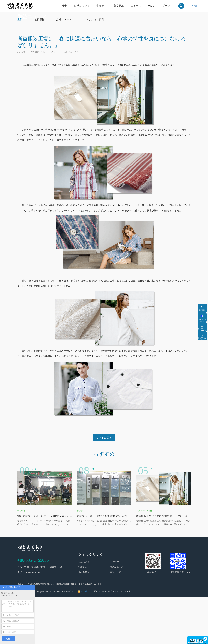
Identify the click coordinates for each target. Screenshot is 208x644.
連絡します (115, 619)
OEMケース (116, 609)
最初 (65, 6)
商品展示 (119, 6)
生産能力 (102, 6)
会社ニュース (64, 66)
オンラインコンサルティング (202, 328)
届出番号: (86, 639)
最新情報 (39, 66)
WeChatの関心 (202, 318)
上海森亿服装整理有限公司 (42, 631)
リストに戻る (104, 485)
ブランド (167, 6)
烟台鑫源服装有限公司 (66, 631)
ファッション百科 (94, 66)
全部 (20, 66)
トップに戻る (202, 337)
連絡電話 (202, 308)
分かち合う (73, 99)
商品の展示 (84, 619)
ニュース (136, 6)
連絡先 (151, 6)
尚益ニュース (117, 614)
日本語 (194, 6)
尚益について (82, 6)
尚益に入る (84, 609)
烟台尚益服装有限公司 (89, 631)
